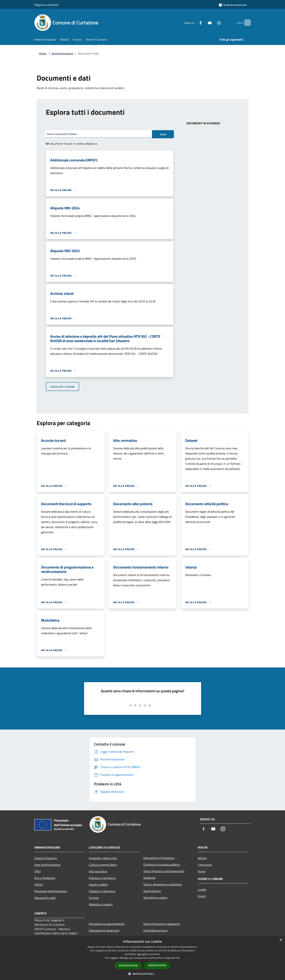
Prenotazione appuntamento (107, 924)
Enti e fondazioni (45, 878)
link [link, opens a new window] (178, 958)
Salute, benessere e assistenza (162, 884)
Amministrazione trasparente (162, 924)
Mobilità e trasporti (101, 904)
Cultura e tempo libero (103, 865)
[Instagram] (214, 23)
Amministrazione (62, 53)
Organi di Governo (46, 858)
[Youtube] (204, 23)
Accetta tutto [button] (128, 966)
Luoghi (202, 889)
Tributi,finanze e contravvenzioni (164, 871)
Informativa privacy (155, 930)
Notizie (202, 858)
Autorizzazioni (152, 891)
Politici (39, 885)
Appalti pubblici (98, 885)
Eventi (202, 896)
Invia (163, 134)
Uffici (38, 871)
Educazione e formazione (159, 858)
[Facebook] (195, 23)
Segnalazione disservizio (104, 930)
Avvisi (202, 871)
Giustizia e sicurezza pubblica (162, 865)
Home (43, 53)
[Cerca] (246, 23)
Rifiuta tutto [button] (157, 965)
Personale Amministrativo (51, 891)
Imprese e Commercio (102, 878)
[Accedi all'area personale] (233, 5)
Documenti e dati (45, 898)
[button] (143, 974)
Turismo (94, 898)
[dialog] (142, 958)
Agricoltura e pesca (155, 898)
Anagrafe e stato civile (103, 858)
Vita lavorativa (98, 871)
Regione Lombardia (46, 5)
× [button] (281, 940)
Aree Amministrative (47, 865)
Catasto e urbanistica (102, 891)
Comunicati (205, 865)
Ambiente (149, 878)
